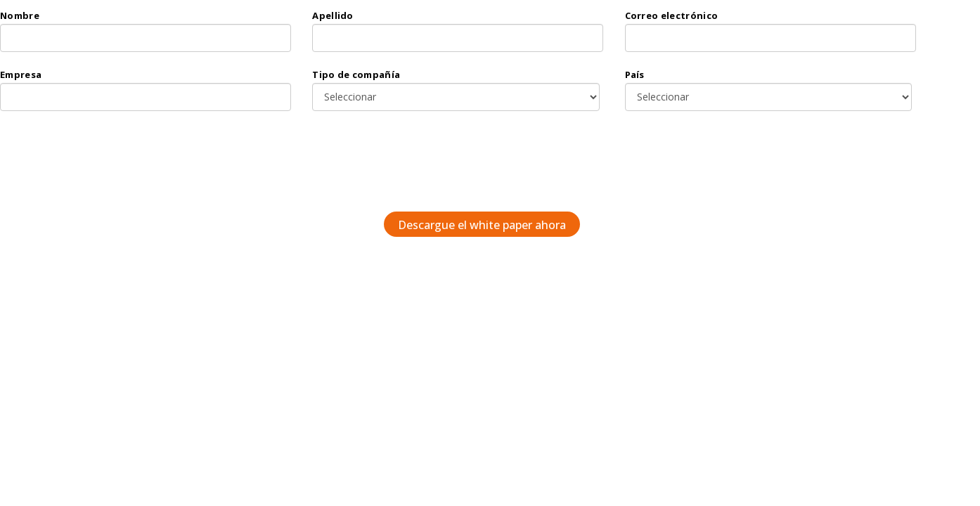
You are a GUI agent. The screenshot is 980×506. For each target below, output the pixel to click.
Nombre (20, 15)
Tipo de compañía (356, 74)
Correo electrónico (672, 15)
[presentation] (477, 167)
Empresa (21, 74)
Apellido (333, 15)
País (635, 74)
